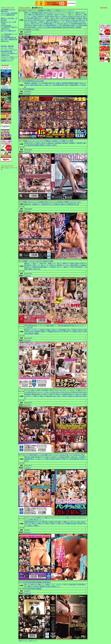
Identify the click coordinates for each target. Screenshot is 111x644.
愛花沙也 (27, 457)
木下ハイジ (60, 267)
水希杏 (72, 265)
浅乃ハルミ (40, 24)
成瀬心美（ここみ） (59, 22)
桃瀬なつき (54, 524)
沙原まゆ (80, 332)
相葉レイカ (53, 24)
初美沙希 (36, 20)
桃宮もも (39, 143)
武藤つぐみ (78, 265)
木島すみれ (79, 396)
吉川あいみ (79, 16)
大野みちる (59, 394)
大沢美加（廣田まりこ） (53, 586)
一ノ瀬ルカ (34, 16)
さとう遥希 (75, 13)
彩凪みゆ (57, 204)
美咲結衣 (68, 25)
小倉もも (69, 330)
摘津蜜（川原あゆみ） (72, 457)
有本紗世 (80, 267)
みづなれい (82, 13)
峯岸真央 (46, 83)
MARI (56, 522)
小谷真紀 (51, 522)
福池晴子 (38, 332)
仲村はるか (34, 585)
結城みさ (59, 83)
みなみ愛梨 (35, 15)
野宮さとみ (34, 459)
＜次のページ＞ (33, 641)
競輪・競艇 (7, 46)
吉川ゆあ (36, 586)
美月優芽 (82, 457)
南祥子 (68, 332)
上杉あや (32, 332)
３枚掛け (4, 24)
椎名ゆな (30, 25)
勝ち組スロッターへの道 (8, 22)
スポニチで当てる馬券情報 (9, 13)
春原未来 (37, 85)
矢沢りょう (37, 330)
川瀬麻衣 (36, 333)
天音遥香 (80, 524)
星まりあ (45, 143)
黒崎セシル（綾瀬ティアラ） (47, 585)
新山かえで (57, 20)
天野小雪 (52, 394)
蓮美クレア (67, 267)
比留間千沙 (59, 459)
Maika (45, 13)
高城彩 (72, 85)
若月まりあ (37, 269)
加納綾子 (76, 83)
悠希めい (73, 27)
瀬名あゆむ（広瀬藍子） (38, 22)
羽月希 (47, 16)
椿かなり (84, 263)
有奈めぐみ (40, 394)
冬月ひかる (28, 524)
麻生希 (62, 85)
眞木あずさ (52, 83)
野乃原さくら (29, 330)
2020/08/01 (28, 211)
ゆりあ (41, 83)
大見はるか (60, 24)
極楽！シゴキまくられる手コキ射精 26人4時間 (39, 261)
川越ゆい (30, 269)
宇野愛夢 (68, 524)
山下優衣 (46, 459)
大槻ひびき (64, 204)
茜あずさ (57, 15)
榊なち (53, 18)
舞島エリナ (67, 522)
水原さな (67, 85)
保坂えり (35, 27)
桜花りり (58, 18)
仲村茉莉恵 (74, 24)
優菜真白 (60, 27)
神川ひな (68, 20)
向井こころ (41, 18)
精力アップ (14, 57)
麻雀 (12, 46)
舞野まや (30, 586)
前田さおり (53, 265)
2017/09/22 (28, 340)
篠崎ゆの (84, 265)
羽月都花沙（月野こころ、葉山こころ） (37, 265)
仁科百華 (79, 585)
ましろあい (66, 265)
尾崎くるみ (61, 524)
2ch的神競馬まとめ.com (8, 10)
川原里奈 (35, 267)
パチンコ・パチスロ (7, 48)
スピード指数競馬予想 (8, 15)
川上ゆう (27, 24)
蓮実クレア (28, 13)
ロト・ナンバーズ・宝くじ (9, 50)
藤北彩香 (49, 25)
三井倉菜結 (61, 457)
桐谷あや (75, 330)
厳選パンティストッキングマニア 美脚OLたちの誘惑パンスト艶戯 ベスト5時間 (49, 141)
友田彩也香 (66, 27)
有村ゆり (65, 396)
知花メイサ (67, 24)
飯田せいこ (56, 25)
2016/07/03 (28, 593)
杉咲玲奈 (30, 333)
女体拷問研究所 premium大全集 (34, 81)
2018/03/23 (28, 276)
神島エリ (60, 522)
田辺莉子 (53, 267)
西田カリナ (78, 85)
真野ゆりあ (72, 396)
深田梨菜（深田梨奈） (31, 83)
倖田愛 (36, 18)
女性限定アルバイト (7, 61)
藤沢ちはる (43, 25)
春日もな (30, 20)
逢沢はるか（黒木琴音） (47, 15)
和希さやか (66, 459)
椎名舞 (34, 394)
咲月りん (74, 522)
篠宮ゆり (55, 457)
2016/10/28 (28, 405)
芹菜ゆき (48, 524)
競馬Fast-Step (5, 41)
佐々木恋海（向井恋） (51, 145)
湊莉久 (41, 13)
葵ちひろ (27, 585)
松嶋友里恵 (50, 20)
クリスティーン (59, 13)
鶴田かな (36, 25)
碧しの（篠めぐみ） (46, 85)
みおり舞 (62, 332)
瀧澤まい (36, 396)
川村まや (33, 24)
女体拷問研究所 (29, 89)
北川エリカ (41, 27)
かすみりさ (51, 13)
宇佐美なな (41, 16)
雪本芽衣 (76, 22)
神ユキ (63, 20)
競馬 (2, 46)
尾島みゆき (51, 143)
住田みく (30, 525)
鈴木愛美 (74, 524)
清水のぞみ (82, 330)
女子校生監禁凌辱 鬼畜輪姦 (33, 589)
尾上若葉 (62, 25)
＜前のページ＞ (23, 641)
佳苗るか (65, 16)
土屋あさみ (78, 263)
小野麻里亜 (50, 332)
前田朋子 (60, 265)
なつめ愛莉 (73, 332)
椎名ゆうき (28, 267)
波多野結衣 (35, 13)
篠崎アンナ (47, 267)
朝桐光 (80, 24)
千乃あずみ (82, 22)
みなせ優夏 (28, 15)
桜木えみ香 (65, 18)
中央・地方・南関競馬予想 (9, 39)
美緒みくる (75, 25)
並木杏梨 (29, 27)
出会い (13, 59)
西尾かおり (66, 263)
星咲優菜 (36, 145)
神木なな (35, 524)
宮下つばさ (38, 522)
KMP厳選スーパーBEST (32, 30)
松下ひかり (43, 20)
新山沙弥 (57, 332)
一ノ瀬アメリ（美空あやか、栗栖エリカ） (43, 263)
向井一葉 (76, 204)
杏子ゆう (63, 15)
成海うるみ (49, 22)
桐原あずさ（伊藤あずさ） (33, 204)
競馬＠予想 (4, 11)
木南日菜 (54, 27)
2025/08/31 (28, 34)
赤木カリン (56, 330)
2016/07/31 (28, 532)
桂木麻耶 (30, 18)
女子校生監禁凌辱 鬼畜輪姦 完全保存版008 (38, 582)
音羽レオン (59, 16)
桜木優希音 (72, 18)
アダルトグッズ (6, 57)
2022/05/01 (28, 152)
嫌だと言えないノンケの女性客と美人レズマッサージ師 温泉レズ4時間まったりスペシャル (53, 202)
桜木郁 (72, 459)
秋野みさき (41, 524)
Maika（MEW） (57, 396)
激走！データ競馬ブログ (8, 31)
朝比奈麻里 (63, 330)
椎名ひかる (41, 457)
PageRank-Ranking (6, 25)
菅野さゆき (82, 20)
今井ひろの (66, 585)
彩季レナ (48, 18)
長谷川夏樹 (56, 85)
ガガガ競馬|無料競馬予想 (8, 38)
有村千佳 (74, 267)
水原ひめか (75, 20)
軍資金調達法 (5, 52)
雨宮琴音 (79, 143)
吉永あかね (72, 16)
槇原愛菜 (79, 27)
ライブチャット (6, 59)
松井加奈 (52, 459)
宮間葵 (41, 145)
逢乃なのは (79, 394)
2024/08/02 (28, 94)
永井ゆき (52, 16)
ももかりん (59, 585)
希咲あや (43, 330)
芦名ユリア (32, 143)
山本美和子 (79, 18)
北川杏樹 (48, 27)
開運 (11, 52)
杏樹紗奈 (42, 586)
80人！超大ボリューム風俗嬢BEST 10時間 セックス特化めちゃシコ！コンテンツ (49, 11)
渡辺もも (46, 394)
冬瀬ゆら (36, 525)
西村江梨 (45, 522)
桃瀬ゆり (43, 332)
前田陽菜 (46, 24)
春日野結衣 (28, 394)
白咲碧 (72, 263)
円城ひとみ (43, 396)
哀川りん (60, 263)
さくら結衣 (68, 13)
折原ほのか (69, 22)
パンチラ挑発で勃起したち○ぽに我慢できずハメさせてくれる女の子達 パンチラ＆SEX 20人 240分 (55, 455)
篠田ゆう (27, 263)
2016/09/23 (28, 468)
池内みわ (83, 459)
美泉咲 (81, 25)
